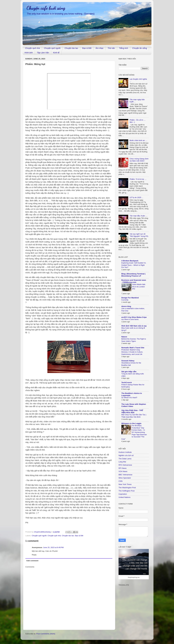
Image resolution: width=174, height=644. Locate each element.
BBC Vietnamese (125, 475)
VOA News (123, 471)
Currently (125, 300)
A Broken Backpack (130, 261)
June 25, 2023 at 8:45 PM (53, 547)
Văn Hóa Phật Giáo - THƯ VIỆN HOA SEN (132, 411)
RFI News (123, 468)
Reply (34, 555)
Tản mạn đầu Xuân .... (138, 216)
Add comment (32, 561)
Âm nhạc (100, 48)
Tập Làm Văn (43, 53)
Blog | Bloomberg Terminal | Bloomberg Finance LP (133, 275)
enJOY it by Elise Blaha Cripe (134, 317)
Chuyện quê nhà (32, 48)
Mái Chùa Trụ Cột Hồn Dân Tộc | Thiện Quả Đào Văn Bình (134, 416)
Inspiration (123, 494)
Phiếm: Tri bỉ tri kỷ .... (138, 179)
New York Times (125, 484)
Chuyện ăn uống (140, 48)
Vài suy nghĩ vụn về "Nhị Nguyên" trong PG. (139, 235)
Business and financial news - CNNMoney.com (134, 281)
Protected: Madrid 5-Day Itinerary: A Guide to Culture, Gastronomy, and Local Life (132, 352)
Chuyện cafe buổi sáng (46, 8)
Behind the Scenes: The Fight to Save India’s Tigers (134, 340)
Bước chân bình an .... (138, 140)
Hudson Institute (125, 452)
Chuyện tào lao (71, 48)
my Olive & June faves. (130, 319)
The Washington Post (127, 488)
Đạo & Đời (87, 48)
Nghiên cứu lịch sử (126, 455)
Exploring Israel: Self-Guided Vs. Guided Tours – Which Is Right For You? (134, 265)
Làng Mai (122, 462)
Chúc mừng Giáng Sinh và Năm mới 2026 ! (139, 160)
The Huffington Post (127, 491)
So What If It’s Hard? (129, 398)
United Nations (125, 497)
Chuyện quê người (52, 48)
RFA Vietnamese (125, 465)
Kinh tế (56, 53)
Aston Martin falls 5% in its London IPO (139, 287)
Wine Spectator (125, 478)
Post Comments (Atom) (46, 634)
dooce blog (126, 306)
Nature (124, 337)
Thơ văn (111, 48)
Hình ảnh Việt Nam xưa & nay (134, 326)
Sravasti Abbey (128, 361)
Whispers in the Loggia (131, 423)
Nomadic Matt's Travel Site (133, 348)
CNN (120, 481)
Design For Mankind (130, 298)
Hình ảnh (29, 53)
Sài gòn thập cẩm (129, 372)
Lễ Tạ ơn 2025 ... (136, 197)
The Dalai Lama (125, 459)
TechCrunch (127, 382)
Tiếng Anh (124, 48)
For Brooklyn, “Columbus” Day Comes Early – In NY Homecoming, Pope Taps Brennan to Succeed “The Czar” (134, 432)
